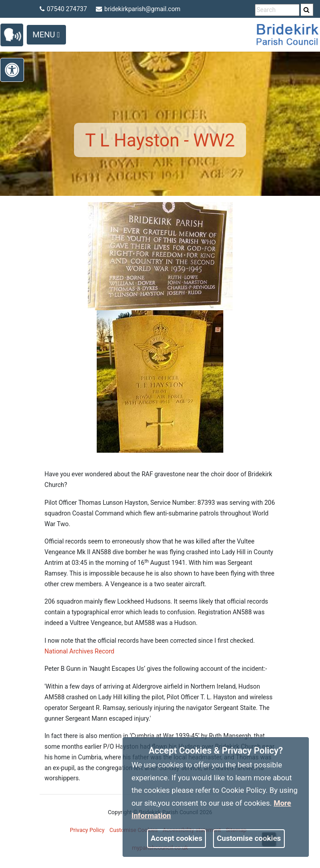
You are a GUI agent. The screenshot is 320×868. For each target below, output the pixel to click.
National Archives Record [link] (80, 651)
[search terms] (277, 10)
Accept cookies (176, 838)
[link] (306, 10)
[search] (307, 10)
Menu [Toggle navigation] (46, 34)
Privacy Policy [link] (87, 830)
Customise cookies (249, 838)
